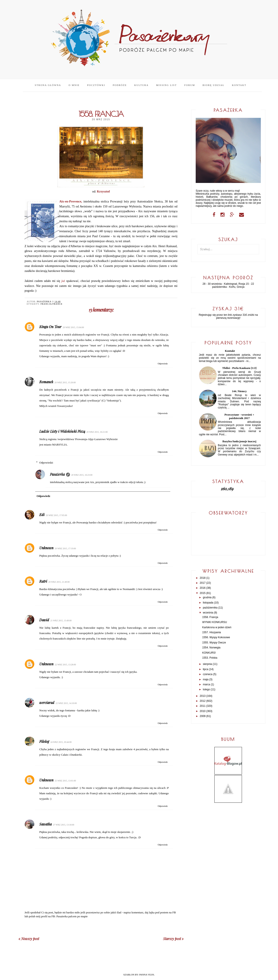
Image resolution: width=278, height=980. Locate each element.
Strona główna (48, 85)
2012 (203, 701)
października (210, 608)
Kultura (141, 85)
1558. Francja (210, 617)
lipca (206, 669)
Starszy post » (173, 939)
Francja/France (52, 304)
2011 (203, 706)
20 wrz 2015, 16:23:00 (82, 475)
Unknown (46, 548)
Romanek (46, 382)
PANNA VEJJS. (147, 975)
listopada (208, 603)
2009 (203, 716)
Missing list (166, 85)
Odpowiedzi (46, 463)
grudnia (207, 597)
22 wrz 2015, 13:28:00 (65, 665)
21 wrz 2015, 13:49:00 (61, 621)
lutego (206, 689)
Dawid (44, 620)
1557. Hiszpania (212, 632)
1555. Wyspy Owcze (214, 643)
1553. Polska (210, 658)
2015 (203, 593)
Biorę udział (213, 85)
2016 (203, 588)
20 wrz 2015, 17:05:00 (56, 515)
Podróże (120, 85)
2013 (203, 696)
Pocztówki (96, 85)
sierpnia (207, 664)
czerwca (208, 674)
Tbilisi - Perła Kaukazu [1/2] (239, 368)
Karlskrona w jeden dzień (217, 627)
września (208, 613)
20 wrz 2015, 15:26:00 (65, 382)
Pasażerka (57, 474)
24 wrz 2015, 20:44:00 (61, 742)
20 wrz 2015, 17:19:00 (65, 548)
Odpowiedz (163, 364)
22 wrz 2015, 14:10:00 (66, 703)
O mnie (74, 85)
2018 (203, 578)
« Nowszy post (29, 939)
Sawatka (46, 824)
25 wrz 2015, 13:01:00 (65, 781)
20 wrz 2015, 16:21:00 (97, 432)
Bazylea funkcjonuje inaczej (239, 441)
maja (206, 679)
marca (206, 684)
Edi (42, 515)
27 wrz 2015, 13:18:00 (64, 825)
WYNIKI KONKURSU (215, 622)
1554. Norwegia (211, 648)
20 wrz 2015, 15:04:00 (73, 327)
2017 (203, 583)
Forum (190, 85)
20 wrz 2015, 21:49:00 (59, 582)
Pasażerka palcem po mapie (72, 916)
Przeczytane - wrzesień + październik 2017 (239, 416)
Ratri (43, 581)
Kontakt (239, 85)
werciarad (47, 703)
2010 (203, 711)
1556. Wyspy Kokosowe (216, 637)
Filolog (44, 741)
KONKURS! (209, 653)
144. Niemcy (239, 391)
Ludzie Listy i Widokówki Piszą (62, 431)
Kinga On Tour (50, 327)
